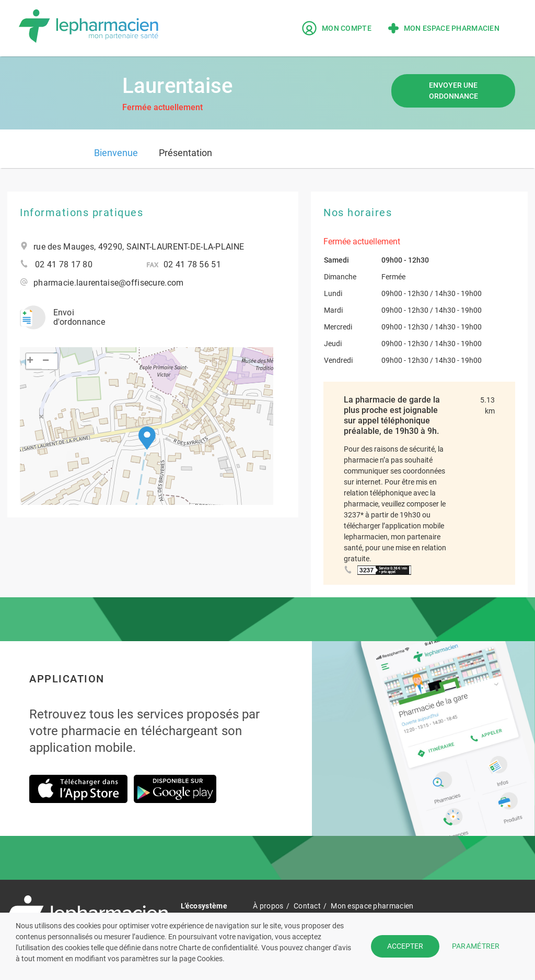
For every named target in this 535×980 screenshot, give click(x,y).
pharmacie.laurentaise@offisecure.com (108, 283)
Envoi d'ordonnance (62, 317)
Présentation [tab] (185, 153)
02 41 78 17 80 (64, 265)
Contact (307, 906)
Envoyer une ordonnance (453, 91)
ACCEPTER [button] (405, 946)
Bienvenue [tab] (116, 153)
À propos (268, 906)
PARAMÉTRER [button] (476, 946)
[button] (147, 438)
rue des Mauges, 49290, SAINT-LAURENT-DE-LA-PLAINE (139, 247)
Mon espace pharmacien (444, 28)
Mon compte (337, 28)
